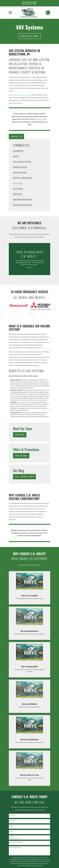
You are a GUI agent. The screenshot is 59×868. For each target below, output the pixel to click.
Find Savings (21, 456)
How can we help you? (15, 848)
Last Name (12, 820)
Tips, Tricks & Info (24, 477)
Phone (11, 826)
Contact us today (29, 36)
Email (11, 831)
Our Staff (20, 435)
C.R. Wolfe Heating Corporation (20, 95)
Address (12, 837)
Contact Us (16, 136)
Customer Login (30, 3)
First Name (12, 815)
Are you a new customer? (16, 842)
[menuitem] (29, 151)
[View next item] (31, 279)
